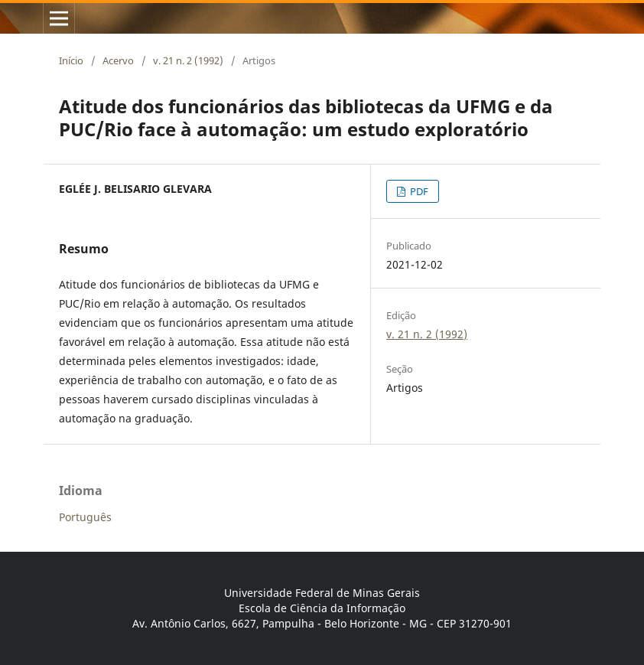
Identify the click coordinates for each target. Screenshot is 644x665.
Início (71, 60)
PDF (418, 191)
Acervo (118, 60)
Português (85, 517)
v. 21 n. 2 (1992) (188, 60)
